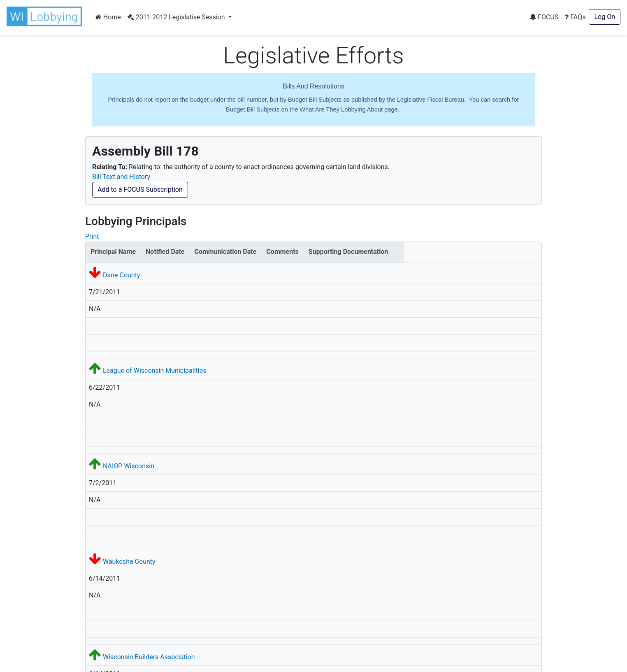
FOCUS (544, 17)
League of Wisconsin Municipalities (154, 371)
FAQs (575, 17)
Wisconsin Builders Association (149, 657)
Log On (605, 17)
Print (92, 236)
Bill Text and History (121, 177)
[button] (46, 16)
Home (108, 17)
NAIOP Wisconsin (129, 466)
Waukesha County (129, 562)
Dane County (122, 275)
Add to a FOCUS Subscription (140, 190)
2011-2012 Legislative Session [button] (177, 17)
